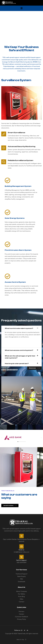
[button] (21, 8)
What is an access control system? (19, 350)
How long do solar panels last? (17, 364)
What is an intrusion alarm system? (19, 328)
